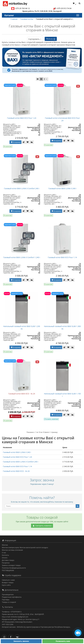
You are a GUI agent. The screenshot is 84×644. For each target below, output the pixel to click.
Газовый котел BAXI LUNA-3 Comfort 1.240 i (22, 257)
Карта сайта (6, 585)
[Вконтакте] (18, 636)
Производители (8, 595)
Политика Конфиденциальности (14, 568)
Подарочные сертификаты (12, 597)
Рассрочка (6, 563)
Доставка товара (8, 560)
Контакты (5, 555)
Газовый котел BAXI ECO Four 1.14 (62, 257)
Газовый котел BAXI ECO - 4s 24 (22, 394)
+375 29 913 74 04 (64, 8)
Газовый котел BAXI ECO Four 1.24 (22, 118)
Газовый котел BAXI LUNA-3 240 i (62, 188)
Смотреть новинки (42, 526)
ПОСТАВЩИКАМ (8, 570)
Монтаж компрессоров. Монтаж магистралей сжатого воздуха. (25, 548)
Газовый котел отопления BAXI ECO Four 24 (62, 119)
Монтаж (5, 545)
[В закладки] (28, 142)
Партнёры (6, 600)
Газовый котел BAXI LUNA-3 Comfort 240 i (22, 188)
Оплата (5, 558)
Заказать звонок (21, 641)
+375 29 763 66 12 (22, 8)
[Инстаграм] (5, 636)
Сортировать (35, 39)
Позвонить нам (63, 641)
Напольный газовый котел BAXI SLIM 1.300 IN (62, 328)
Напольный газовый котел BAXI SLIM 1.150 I (62, 395)
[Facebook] (11, 636)
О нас (4, 553)
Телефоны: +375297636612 (12, 612)
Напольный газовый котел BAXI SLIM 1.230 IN (22, 328)
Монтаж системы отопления (12, 550)
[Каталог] (78, 15)
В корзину (15, 142)
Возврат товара (8, 583)
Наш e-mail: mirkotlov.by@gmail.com (15, 617)
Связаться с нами (8, 580)
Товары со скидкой (9, 602)
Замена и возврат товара (11, 565)
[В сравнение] (32, 142)
